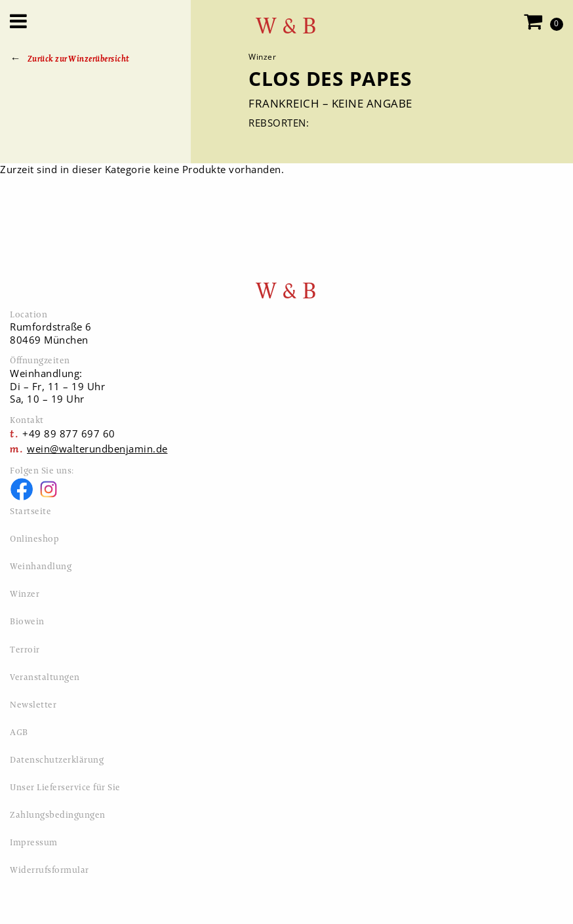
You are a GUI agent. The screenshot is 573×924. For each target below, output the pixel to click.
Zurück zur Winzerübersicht (79, 59)
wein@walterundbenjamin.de (97, 449)
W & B (286, 26)
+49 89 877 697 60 (69, 433)
